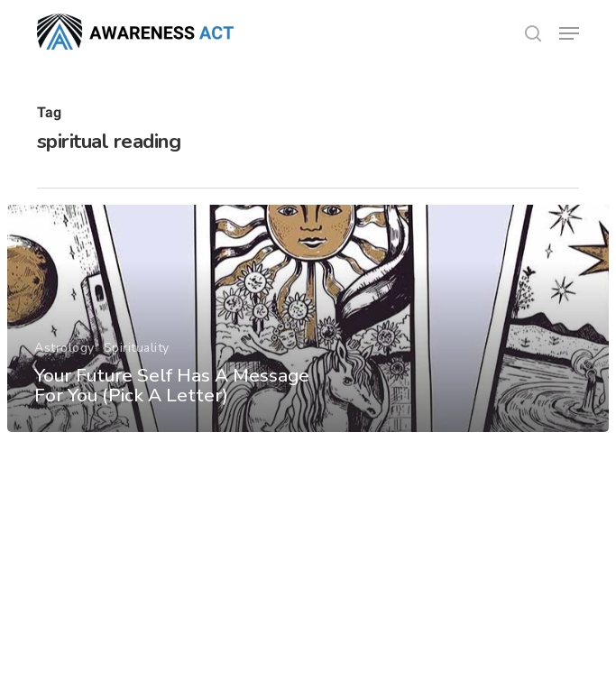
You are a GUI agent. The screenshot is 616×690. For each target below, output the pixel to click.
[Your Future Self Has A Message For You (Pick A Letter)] (308, 318)
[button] (569, 33)
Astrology (64, 348)
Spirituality (137, 348)
